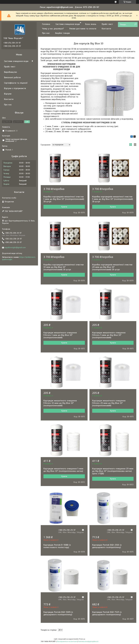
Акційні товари (62, 33)
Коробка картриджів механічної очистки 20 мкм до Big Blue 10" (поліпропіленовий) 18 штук (112, 267)
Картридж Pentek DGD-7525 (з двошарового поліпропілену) (107, 613)
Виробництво (11, 72)
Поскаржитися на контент (67, 641)
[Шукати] (135, 24)
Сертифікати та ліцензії (16, 83)
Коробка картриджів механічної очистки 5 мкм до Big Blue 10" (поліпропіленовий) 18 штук (113, 199)
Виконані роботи (12, 77)
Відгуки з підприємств (15, 88)
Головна (46, 24)
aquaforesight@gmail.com (15, 247)
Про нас (46, 33)
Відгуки (8, 94)
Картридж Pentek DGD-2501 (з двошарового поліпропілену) (107, 546)
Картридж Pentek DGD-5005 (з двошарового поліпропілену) (58, 613)
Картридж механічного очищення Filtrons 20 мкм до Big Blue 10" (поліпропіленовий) (109, 403)
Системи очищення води (68, 24)
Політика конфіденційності (88, 641)
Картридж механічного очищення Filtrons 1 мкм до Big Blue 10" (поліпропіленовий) (60, 335)
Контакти (106, 29)
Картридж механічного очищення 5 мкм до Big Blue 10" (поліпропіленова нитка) (63, 470)
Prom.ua (82, 639)
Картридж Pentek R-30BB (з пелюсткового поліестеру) (57, 546)
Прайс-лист (107, 24)
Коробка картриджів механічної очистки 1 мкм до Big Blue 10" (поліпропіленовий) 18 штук (64, 199)
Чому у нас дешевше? (53, 29)
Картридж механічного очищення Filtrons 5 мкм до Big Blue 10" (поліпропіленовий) (109, 335)
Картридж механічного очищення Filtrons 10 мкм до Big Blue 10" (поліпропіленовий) (60, 403)
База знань (91, 24)
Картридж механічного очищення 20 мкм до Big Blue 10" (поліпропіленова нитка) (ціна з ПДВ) (113, 471)
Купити (64, 207)
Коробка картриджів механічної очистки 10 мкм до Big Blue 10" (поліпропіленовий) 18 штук (64, 267)
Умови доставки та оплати (83, 29)
